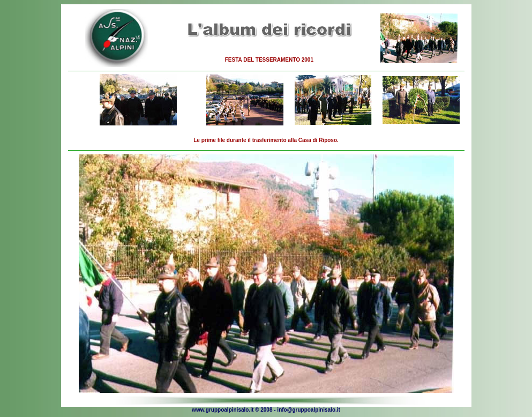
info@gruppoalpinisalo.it (309, 410)
